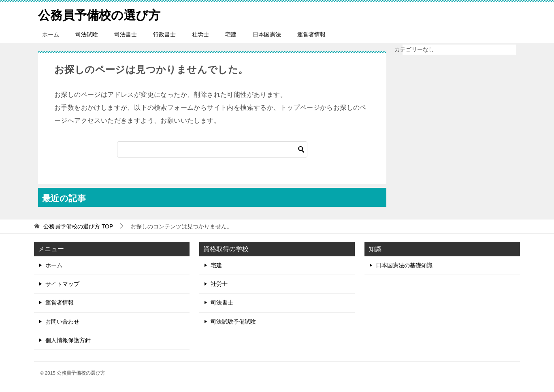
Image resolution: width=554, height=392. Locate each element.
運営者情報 (311, 34)
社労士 (200, 34)
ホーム (51, 34)
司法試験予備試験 (233, 322)
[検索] (212, 149)
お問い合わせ (62, 322)
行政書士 (164, 34)
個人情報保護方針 (68, 340)
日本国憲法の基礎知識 (404, 265)
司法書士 (126, 34)
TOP (78, 226)
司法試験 (87, 34)
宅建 (231, 34)
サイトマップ (62, 284)
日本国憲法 (267, 34)
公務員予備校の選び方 (99, 14)
